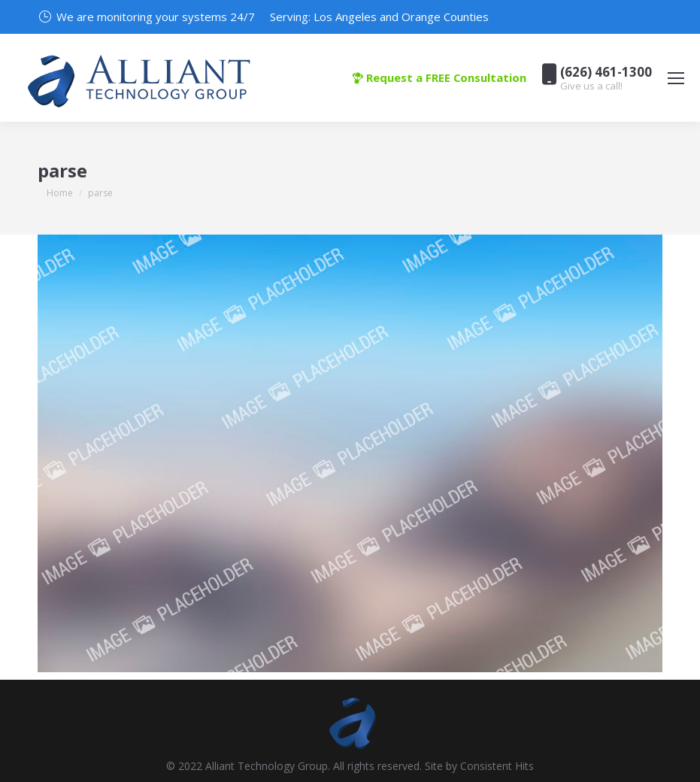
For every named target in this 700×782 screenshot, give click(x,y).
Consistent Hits (497, 766)
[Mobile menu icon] (676, 78)
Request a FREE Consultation (439, 77)
